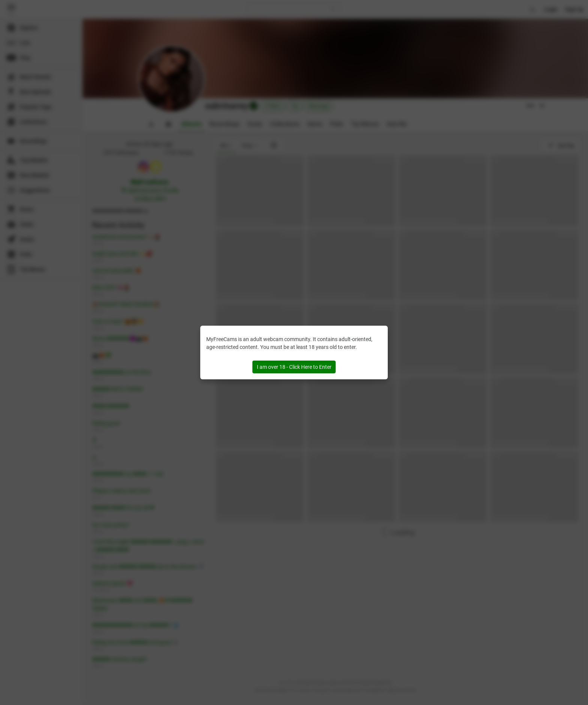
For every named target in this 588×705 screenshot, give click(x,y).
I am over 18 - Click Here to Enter (294, 367)
